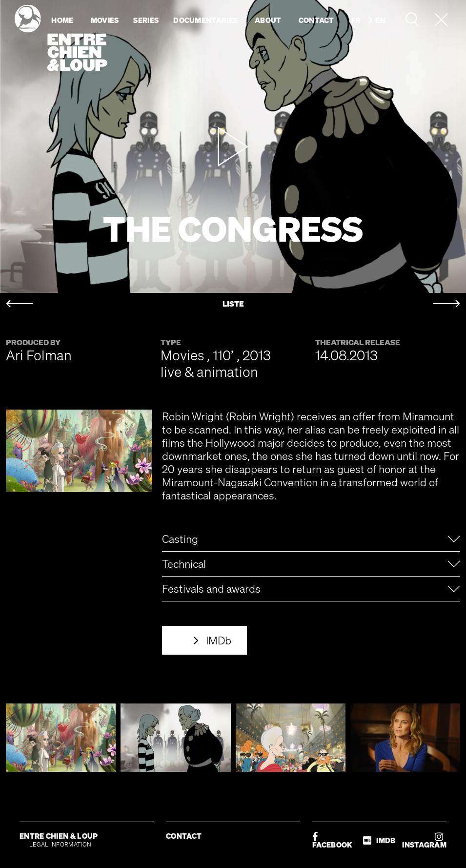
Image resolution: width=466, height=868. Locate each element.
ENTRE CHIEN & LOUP (59, 836)
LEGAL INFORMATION (60, 844)
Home (62, 20)
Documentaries (205, 20)
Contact (316, 20)
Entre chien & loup (61, 38)
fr (356, 20)
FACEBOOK (332, 840)
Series (146, 20)
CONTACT (184, 836)
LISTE (233, 304)
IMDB (379, 840)
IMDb (219, 640)
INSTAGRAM (424, 840)
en (380, 20)
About (268, 20)
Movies (105, 20)
